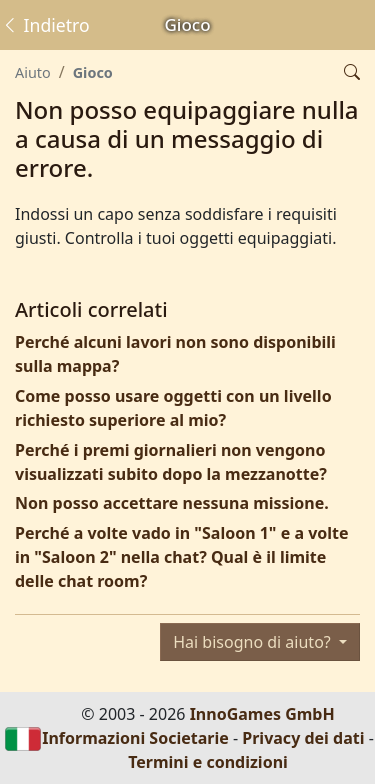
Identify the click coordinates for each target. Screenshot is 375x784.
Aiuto (33, 72)
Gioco (93, 72)
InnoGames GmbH (262, 714)
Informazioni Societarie (135, 738)
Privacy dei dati (303, 738)
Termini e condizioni (208, 762)
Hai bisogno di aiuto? (254, 642)
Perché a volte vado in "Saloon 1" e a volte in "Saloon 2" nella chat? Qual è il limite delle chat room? (182, 557)
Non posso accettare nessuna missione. (172, 503)
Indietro (45, 25)
